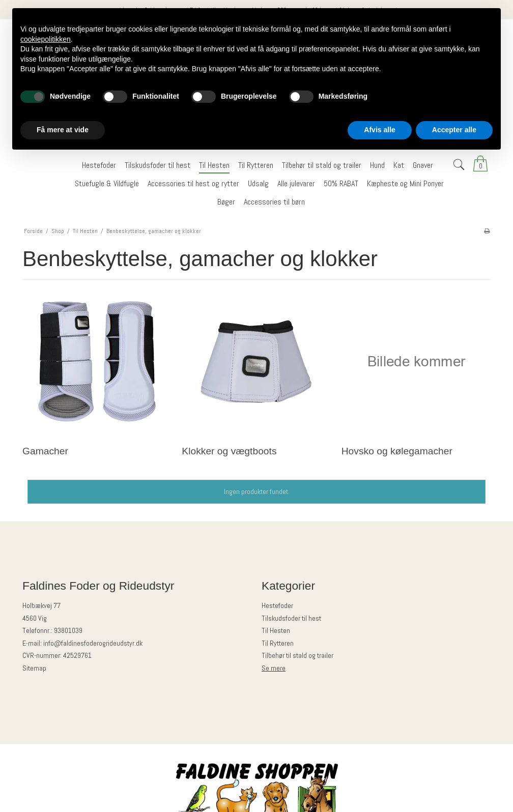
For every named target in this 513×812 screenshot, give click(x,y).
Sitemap (34, 668)
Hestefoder (277, 605)
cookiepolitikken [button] (46, 39)
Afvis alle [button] (379, 130)
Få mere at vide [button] (63, 130)
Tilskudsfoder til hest (291, 618)
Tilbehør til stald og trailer (297, 655)
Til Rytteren (278, 643)
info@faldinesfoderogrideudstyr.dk (93, 643)
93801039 (68, 630)
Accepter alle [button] (454, 130)
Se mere (274, 668)
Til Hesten (276, 630)
